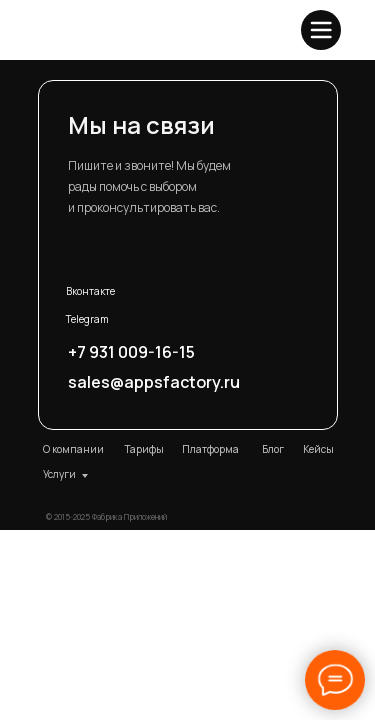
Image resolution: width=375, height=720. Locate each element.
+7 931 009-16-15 (131, 352)
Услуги (59, 474)
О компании (73, 449)
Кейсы (318, 449)
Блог (273, 449)
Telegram (87, 319)
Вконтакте (90, 291)
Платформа (210, 449)
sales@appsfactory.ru (154, 382)
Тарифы (144, 449)
